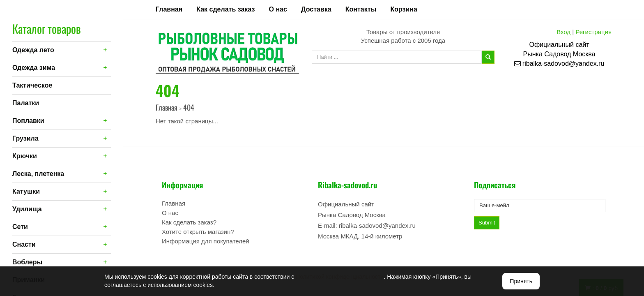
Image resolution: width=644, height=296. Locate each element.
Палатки (26, 103)
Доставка (316, 9)
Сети (20, 227)
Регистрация (593, 32)
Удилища (27, 209)
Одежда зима (34, 68)
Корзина (404, 9)
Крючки (25, 156)
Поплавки (28, 121)
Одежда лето (33, 50)
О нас (278, 9)
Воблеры (27, 262)
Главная (169, 9)
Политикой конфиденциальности (340, 277)
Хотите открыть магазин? (198, 232)
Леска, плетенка (38, 174)
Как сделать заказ (225, 9)
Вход (563, 32)
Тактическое (32, 85)
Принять (521, 281)
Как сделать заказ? (189, 222)
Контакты (361, 9)
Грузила (25, 138)
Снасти (24, 244)
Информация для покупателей (206, 241)
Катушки (26, 191)
